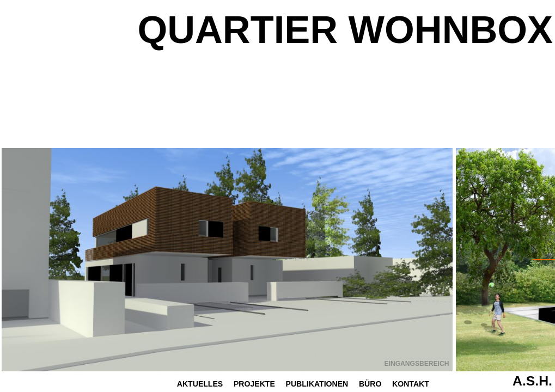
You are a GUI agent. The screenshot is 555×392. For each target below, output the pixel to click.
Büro (370, 384)
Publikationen (317, 384)
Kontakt (411, 384)
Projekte (254, 384)
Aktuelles (200, 384)
